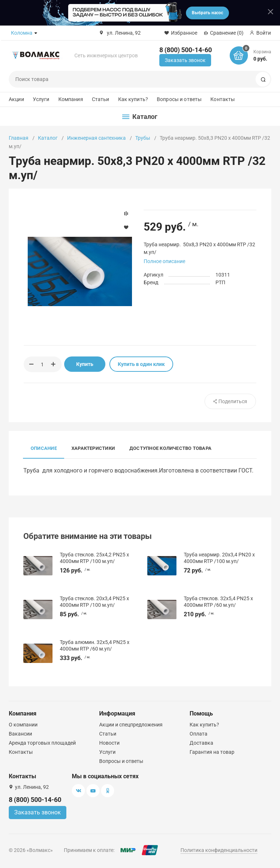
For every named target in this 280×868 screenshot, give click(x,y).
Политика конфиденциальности (219, 850)
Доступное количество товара (170, 448)
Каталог (48, 138)
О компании (23, 725)
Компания (71, 99)
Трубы (143, 138)
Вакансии (20, 734)
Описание (44, 448)
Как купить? (133, 99)
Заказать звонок (185, 60)
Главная (19, 138)
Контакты (223, 99)
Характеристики (93, 448)
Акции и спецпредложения (131, 725)
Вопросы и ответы (179, 99)
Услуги (41, 99)
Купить (85, 364)
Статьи (101, 99)
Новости (109, 743)
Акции (16, 99)
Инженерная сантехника (96, 138)
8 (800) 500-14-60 (186, 50)
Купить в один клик (141, 364)
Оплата (199, 734)
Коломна (22, 33)
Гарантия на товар (212, 752)
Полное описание (164, 261)
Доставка (201, 743)
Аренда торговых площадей (42, 743)
